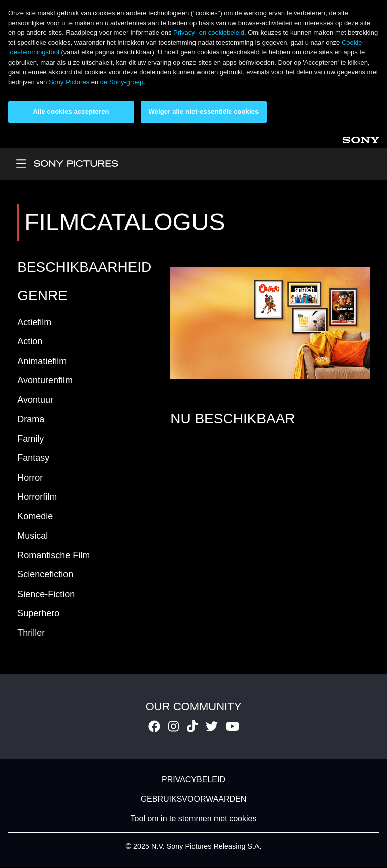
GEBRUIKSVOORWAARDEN (194, 799)
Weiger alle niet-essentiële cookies (204, 112)
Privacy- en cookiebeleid (209, 33)
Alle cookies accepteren (71, 112)
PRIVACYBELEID (193, 780)
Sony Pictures (69, 82)
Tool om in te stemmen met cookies (194, 818)
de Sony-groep (122, 82)
